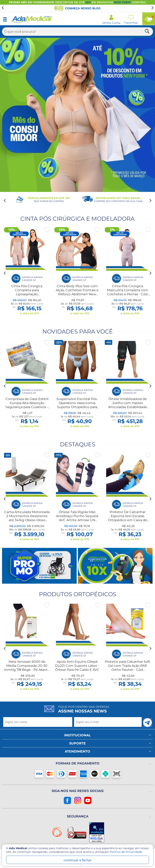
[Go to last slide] (3, 8)
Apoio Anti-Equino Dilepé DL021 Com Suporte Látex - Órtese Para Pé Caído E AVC (77, 666)
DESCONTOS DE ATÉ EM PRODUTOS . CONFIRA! (77, 2)
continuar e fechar (78, 860)
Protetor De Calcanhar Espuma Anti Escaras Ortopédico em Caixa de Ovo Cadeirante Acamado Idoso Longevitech (128, 520)
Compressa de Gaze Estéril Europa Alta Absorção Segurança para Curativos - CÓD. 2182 (27, 405)
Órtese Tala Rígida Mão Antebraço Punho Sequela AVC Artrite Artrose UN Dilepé (77, 518)
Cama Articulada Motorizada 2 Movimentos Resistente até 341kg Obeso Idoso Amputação (27, 518)
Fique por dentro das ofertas (84, 709)
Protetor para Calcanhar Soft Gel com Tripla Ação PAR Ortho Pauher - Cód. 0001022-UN (127, 668)
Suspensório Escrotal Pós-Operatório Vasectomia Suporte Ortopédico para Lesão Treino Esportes (77, 405)
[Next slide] (152, 8)
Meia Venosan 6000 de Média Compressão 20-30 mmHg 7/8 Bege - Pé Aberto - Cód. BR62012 (27, 668)
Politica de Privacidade (126, 852)
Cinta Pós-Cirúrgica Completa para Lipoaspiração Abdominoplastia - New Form (27, 294)
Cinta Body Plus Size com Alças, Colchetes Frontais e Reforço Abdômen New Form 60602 (77, 292)
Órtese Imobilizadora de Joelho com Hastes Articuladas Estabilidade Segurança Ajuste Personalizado (128, 407)
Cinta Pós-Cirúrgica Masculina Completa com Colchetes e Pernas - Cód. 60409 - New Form (128, 292)
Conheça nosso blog (78, 8)
